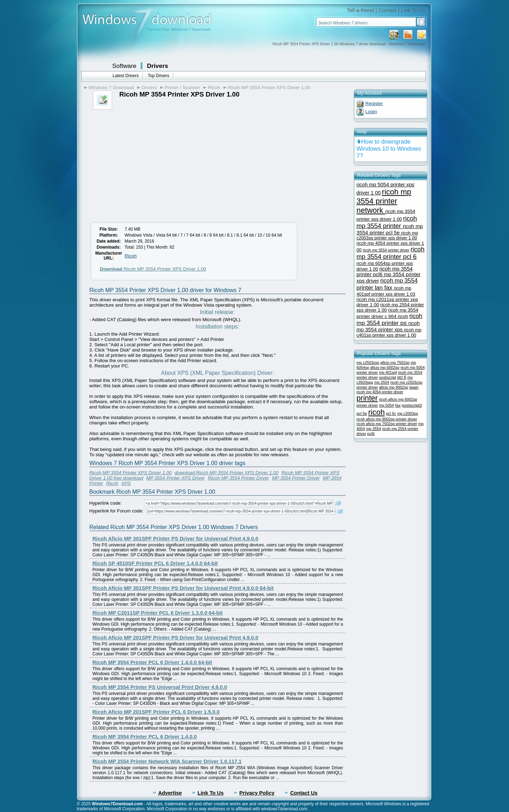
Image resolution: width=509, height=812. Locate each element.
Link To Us (413, 10)
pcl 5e (362, 413)
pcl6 (371, 434)
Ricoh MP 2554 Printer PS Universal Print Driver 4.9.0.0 (160, 687)
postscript (387, 377)
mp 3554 (374, 429)
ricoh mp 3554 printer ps (390, 320)
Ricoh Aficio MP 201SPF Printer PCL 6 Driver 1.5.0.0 (156, 712)
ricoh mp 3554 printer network (384, 201)
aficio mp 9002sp (393, 387)
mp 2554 (382, 382)
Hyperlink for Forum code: (116, 511)
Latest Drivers (126, 76)
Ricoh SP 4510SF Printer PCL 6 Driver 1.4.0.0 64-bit (155, 563)
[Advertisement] (147, 163)
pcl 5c (391, 413)
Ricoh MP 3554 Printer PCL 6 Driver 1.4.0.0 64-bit (152, 662)
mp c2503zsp (368, 362)
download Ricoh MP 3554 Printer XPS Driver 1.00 (227, 473)
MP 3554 (332, 478)
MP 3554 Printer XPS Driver (175, 478)
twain (414, 387)
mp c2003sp (408, 413)
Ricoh (214, 88)
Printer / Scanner (182, 88)
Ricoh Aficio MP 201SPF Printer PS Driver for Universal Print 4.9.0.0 (175, 638)
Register (374, 103)
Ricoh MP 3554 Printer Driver (238, 478)
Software (124, 66)
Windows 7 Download (111, 88)
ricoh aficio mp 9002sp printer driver (387, 419)
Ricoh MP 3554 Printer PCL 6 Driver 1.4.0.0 (145, 737)
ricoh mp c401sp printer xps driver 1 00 (389, 332)
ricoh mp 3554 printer (387, 222)
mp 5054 (386, 405)
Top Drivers (159, 76)
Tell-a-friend (360, 10)
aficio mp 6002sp (385, 367)
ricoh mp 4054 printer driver (380, 392)
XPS (126, 483)
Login (371, 112)
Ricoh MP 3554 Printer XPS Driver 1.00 (269, 88)
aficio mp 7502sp (395, 362)
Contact (388, 10)
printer (367, 398)
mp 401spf (388, 372)
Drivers (158, 66)
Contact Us (304, 793)
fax (398, 405)
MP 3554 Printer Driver (296, 478)
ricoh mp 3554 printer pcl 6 (391, 253)
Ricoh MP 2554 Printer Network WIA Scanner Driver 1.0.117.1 (167, 761)
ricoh (377, 412)
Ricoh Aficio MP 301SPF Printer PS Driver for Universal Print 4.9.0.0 (175, 539)
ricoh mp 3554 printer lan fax (387, 284)
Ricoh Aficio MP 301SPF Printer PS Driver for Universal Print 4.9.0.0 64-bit (183, 588)
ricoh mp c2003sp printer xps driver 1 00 (387, 236)
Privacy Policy (257, 793)
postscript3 (412, 405)
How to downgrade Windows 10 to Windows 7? (389, 149)
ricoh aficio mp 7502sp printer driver (387, 424)
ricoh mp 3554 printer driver (386, 250)
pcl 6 (402, 377)
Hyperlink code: (106, 503)
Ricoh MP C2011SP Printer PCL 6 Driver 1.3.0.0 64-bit (158, 613)
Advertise (170, 793)
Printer (96, 483)
